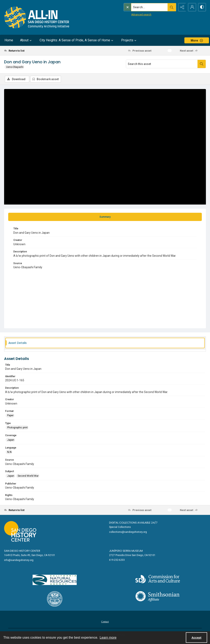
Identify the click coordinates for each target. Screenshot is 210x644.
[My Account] (192, 7)
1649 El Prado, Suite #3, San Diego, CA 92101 (30, 555)
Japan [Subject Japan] (11, 476)
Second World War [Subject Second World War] (28, 476)
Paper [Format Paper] (10, 415)
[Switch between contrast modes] (202, 7)
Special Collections (120, 527)
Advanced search (133, 15)
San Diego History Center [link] (22, 551)
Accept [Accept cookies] (196, 638)
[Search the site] (141, 7)
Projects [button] (129, 40)
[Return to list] (31, 51)
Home (9, 40)
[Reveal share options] (181, 7)
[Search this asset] (162, 64)
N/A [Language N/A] (9, 452)
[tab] (105, 217)
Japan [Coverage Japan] (11, 440)
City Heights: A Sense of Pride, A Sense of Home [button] (77, 40)
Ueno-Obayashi (15, 67)
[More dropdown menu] (197, 40)
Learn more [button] (108, 638)
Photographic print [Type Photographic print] (17, 428)
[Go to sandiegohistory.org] (20, 531)
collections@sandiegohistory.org (128, 532)
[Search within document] (202, 64)
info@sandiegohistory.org (19, 560)
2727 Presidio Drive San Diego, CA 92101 (132, 555)
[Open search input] (171, 7)
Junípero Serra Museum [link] (126, 551)
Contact (105, 622)
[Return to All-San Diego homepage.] (37, 17)
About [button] (26, 40)
